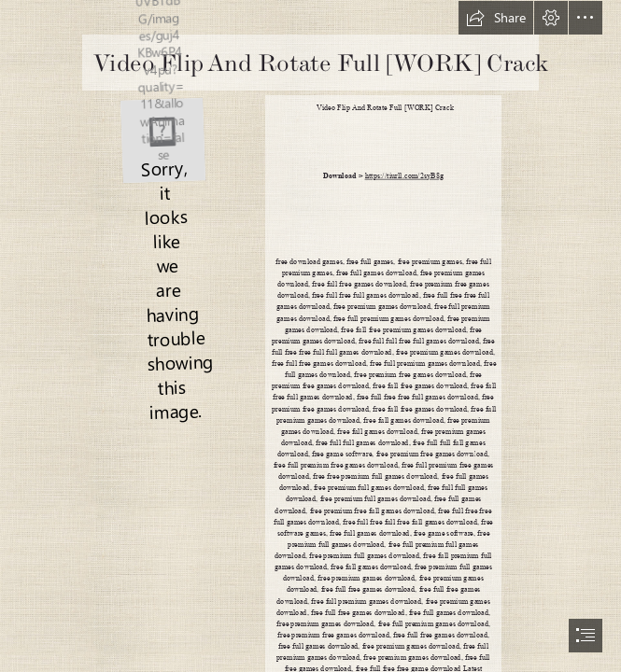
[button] (496, 18)
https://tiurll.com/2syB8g (405, 176)
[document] (310, 336)
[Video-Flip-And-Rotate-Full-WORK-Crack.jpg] (162, 139)
